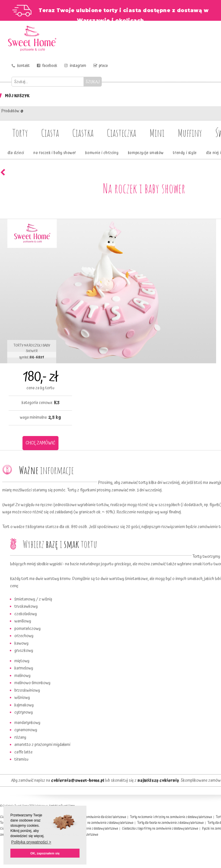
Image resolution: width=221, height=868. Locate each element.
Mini (157, 133)
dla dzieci (16, 153)
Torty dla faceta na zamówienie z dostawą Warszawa (170, 823)
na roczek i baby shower (55, 153)
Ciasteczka (122, 133)
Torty (20, 133)
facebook (50, 66)
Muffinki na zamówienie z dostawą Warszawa (89, 829)
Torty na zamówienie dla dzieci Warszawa (100, 817)
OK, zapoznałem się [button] (45, 853)
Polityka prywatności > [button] (31, 842)
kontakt (23, 66)
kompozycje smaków (146, 153)
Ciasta (50, 133)
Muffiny (190, 133)
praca (103, 66)
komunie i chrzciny (102, 153)
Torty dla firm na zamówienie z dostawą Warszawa (101, 823)
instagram (78, 66)
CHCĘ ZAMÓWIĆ (40, 443)
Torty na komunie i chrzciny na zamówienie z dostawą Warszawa (171, 817)
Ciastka (83, 133)
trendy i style (185, 153)
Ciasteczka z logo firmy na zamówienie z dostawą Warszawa (160, 829)
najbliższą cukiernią (158, 781)
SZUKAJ (93, 82)
